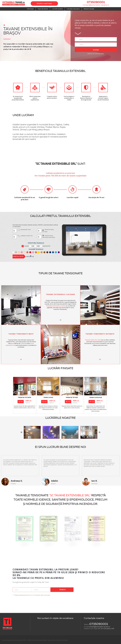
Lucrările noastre (57, 9)
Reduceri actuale (89, 9)
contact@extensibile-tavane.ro (96, 5)
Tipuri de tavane (43, 9)
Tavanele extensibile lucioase (56, 306)
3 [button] (63, 440)
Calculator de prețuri (73, 9)
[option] (32, 432)
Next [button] (100, 432)
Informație (30, 9)
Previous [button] (21, 432)
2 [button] (61, 440)
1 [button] (58, 440)
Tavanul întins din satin (93, 340)
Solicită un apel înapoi (44, 3)
